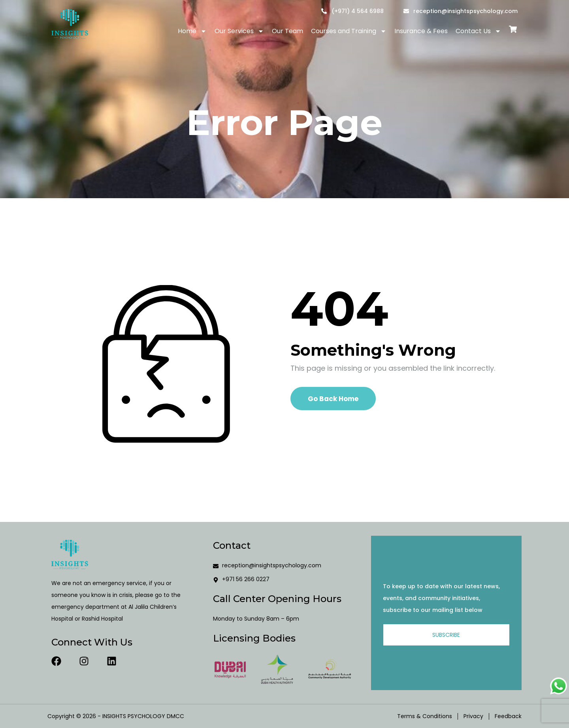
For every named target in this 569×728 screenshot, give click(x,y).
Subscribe (446, 635)
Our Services (239, 31)
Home (192, 31)
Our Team (287, 31)
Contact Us (478, 31)
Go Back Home (333, 399)
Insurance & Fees (421, 31)
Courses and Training (349, 31)
